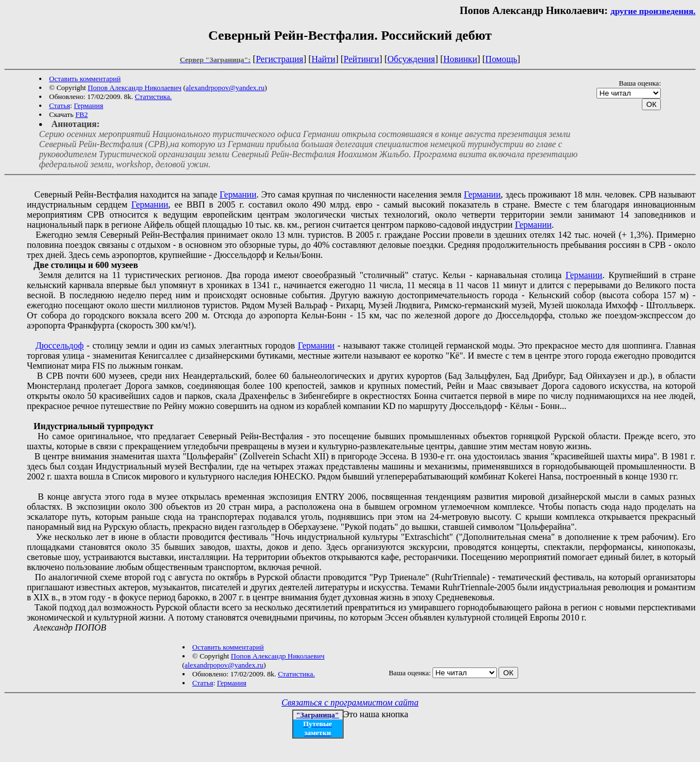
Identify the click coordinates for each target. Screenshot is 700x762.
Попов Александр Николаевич (135, 88)
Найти (324, 59)
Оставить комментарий (85, 79)
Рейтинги (361, 59)
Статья (60, 105)
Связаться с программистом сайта (350, 702)
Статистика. (153, 97)
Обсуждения (411, 59)
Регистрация (279, 59)
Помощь (501, 59)
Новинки (460, 59)
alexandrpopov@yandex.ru (225, 88)
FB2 (82, 114)
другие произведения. (653, 11)
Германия (88, 105)
